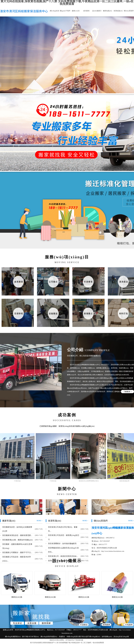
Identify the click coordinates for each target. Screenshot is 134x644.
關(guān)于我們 (65, 11)
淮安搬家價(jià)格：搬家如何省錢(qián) (17, 540)
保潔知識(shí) (118, 11)
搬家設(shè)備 (17, 597)
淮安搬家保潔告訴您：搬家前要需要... (17, 535)
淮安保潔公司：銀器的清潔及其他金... (63, 556)
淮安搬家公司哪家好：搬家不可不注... (17, 552)
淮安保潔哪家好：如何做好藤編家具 (62, 543)
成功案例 (86, 11)
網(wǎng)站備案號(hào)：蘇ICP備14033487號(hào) (22, 637)
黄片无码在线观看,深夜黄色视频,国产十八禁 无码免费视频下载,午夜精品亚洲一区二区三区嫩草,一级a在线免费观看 (67, 643)
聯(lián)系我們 (129, 11)
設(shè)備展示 (97, 11)
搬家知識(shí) (108, 11)
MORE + (40, 521)
